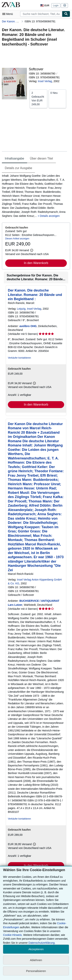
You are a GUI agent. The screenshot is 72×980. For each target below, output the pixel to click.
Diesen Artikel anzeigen (17, 239)
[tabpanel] (34, 196)
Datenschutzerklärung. (42, 943)
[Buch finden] (66, 14)
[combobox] (41, 14)
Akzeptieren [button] (36, 949)
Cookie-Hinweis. (13, 935)
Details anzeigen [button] (50, 216)
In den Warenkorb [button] (36, 263)
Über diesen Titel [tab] (41, 158)
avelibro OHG (28, 326)
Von (38, 98)
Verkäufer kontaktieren (19, 358)
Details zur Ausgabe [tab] (18, 168)
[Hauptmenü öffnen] (8, 14)
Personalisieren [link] (36, 971)
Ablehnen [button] (36, 960)
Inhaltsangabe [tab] (14, 158)
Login (56, 6)
